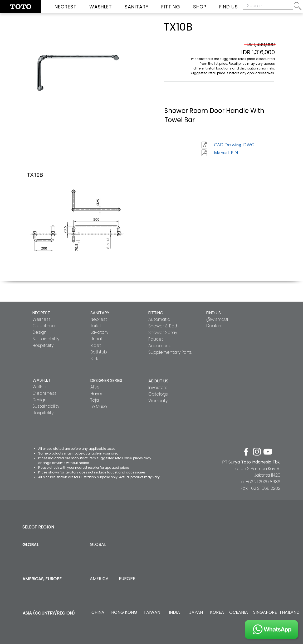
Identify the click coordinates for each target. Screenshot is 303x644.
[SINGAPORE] (265, 613)
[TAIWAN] (152, 613)
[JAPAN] (196, 613)
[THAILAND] (289, 613)
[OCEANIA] (239, 613)
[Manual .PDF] (233, 153)
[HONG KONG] (124, 613)
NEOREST (41, 313)
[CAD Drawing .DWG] (234, 145)
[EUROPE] (127, 579)
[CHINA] (98, 613)
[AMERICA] (99, 579)
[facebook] (246, 452)
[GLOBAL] (98, 545)
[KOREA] (217, 613)
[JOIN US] (271, 630)
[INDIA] (174, 613)
